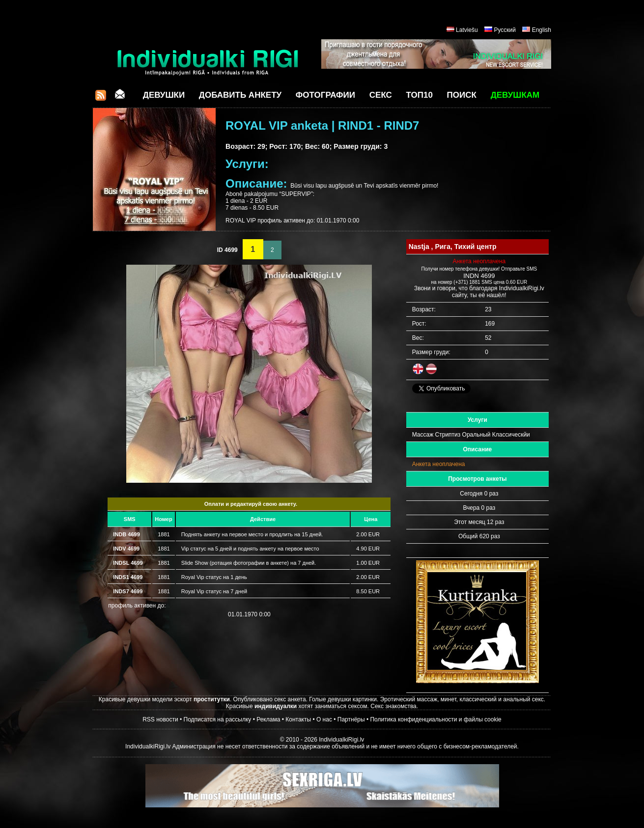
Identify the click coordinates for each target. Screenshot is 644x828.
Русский (505, 30)
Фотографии (325, 95)
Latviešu (467, 30)
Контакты (298, 719)
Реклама (268, 719)
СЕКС (381, 95)
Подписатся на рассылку (218, 719)
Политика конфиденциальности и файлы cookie (435, 719)
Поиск (462, 95)
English (542, 30)
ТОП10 (420, 95)
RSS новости (160, 719)
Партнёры (351, 719)
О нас (324, 719)
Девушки (164, 95)
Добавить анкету (240, 95)
